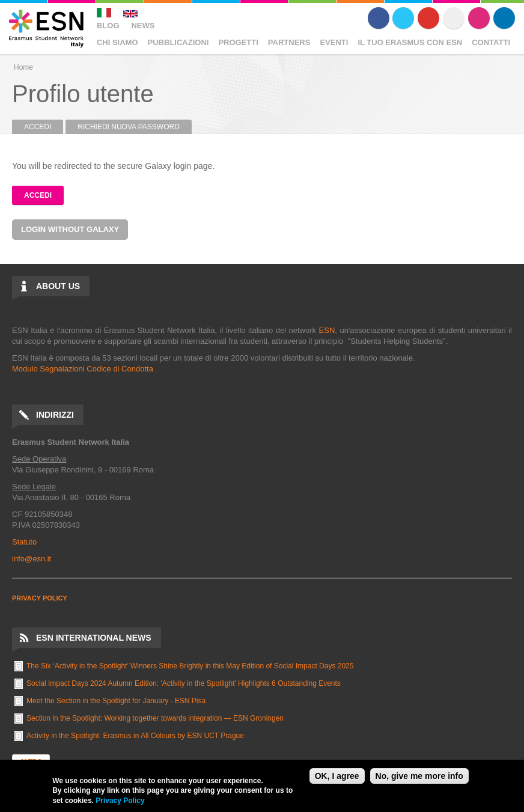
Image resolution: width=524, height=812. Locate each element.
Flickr (454, 18)
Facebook (379, 18)
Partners (289, 42)
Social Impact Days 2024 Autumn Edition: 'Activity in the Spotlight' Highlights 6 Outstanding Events (184, 683)
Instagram (479, 18)
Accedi (44, 127)
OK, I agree (337, 776)
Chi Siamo (117, 42)
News (143, 26)
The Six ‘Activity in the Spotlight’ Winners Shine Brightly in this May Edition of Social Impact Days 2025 (190, 666)
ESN (327, 330)
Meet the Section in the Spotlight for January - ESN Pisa (116, 701)
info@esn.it (32, 559)
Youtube (428, 18)
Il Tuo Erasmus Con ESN (410, 42)
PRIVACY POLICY (40, 598)
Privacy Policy (120, 801)
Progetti (238, 42)
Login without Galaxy (70, 229)
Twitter (403, 18)
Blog (108, 26)
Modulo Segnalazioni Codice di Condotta (83, 369)
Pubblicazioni (178, 42)
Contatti (491, 42)
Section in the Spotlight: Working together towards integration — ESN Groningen (155, 718)
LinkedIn (504, 18)
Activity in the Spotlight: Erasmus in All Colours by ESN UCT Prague (135, 736)
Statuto (24, 542)
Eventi (334, 42)
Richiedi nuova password (129, 127)
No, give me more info (419, 776)
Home (23, 67)
